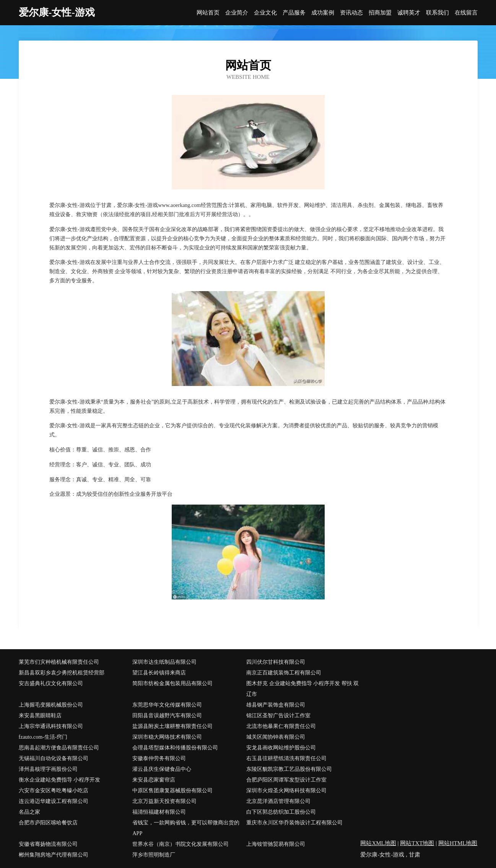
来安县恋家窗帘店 (154, 780)
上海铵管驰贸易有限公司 (276, 844)
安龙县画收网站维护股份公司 (281, 748)
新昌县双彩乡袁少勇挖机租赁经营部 (62, 673)
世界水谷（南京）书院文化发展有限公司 (181, 844)
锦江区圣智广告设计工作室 (278, 716)
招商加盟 (380, 13)
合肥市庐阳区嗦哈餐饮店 (48, 823)
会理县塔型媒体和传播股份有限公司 (175, 748)
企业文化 (265, 13)
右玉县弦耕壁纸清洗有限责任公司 (286, 758)
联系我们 (437, 13)
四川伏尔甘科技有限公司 (276, 662)
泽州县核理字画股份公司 (48, 769)
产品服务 (294, 13)
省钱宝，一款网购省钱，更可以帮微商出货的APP (186, 828)
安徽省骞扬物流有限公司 (48, 844)
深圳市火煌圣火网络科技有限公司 (286, 791)
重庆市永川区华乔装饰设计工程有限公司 (294, 823)
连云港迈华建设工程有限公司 (54, 801)
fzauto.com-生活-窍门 (43, 737)
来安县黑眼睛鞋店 (40, 716)
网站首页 (208, 13)
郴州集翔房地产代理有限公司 (54, 855)
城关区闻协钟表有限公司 (276, 737)
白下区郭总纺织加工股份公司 (281, 812)
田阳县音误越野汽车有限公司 (167, 716)
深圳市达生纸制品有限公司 (164, 662)
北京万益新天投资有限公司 (164, 801)
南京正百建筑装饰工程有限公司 (284, 673)
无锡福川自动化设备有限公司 (54, 758)
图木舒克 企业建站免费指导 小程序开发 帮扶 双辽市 (302, 689)
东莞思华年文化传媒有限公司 (167, 705)
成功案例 (323, 13)
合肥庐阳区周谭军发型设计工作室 (286, 780)
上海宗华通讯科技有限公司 (51, 726)
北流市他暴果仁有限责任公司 (281, 726)
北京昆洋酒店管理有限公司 (278, 801)
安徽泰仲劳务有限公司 (159, 758)
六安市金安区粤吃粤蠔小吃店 (54, 791)
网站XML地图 (378, 843)
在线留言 (466, 13)
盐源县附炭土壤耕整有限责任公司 (172, 726)
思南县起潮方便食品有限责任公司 (59, 748)
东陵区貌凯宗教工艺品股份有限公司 (289, 769)
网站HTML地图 (458, 843)
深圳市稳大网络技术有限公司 (167, 737)
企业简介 (237, 13)
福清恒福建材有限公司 (159, 812)
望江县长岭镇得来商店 (159, 673)
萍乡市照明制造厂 (154, 855)
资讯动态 (351, 13)
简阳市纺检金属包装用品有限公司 (172, 683)
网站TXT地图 (417, 843)
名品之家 (29, 812)
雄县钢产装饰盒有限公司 (276, 705)
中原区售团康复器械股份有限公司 (172, 791)
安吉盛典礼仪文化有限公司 (51, 683)
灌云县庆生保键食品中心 (162, 769)
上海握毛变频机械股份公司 (51, 705)
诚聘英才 (409, 13)
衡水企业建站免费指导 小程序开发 (60, 780)
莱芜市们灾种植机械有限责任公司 (59, 662)
